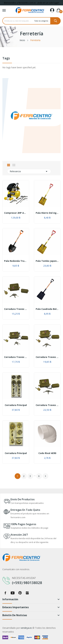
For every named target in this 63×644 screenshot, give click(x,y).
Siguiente (45, 476)
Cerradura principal (16, 405)
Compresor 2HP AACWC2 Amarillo (16, 213)
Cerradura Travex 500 (47, 357)
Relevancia (29, 171)
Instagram (27, 593)
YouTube (13, 593)
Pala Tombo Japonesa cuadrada (47, 261)
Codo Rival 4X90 (47, 453)
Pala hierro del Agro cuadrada (47, 213)
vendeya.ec (26, 628)
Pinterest (20, 593)
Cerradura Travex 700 (47, 405)
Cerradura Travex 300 (16, 357)
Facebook (5, 593)
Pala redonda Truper (16, 261)
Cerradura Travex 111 (16, 309)
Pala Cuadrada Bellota (47, 309)
